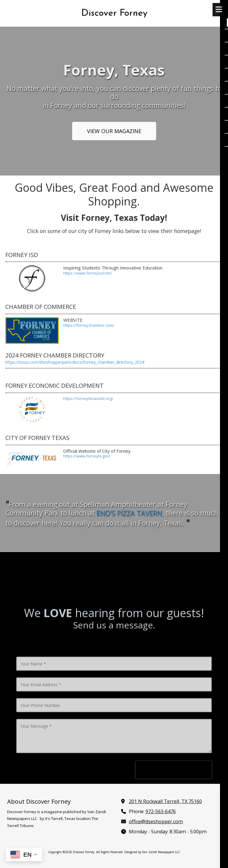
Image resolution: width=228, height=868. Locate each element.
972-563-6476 (161, 811)
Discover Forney (114, 13)
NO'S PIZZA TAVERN (129, 513)
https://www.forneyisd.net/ (88, 273)
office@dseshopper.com (156, 821)
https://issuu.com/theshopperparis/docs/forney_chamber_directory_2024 (75, 362)
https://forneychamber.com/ (89, 325)
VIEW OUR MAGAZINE (114, 131)
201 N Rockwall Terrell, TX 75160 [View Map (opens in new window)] (165, 801)
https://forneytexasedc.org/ (88, 398)
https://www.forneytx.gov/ (87, 456)
